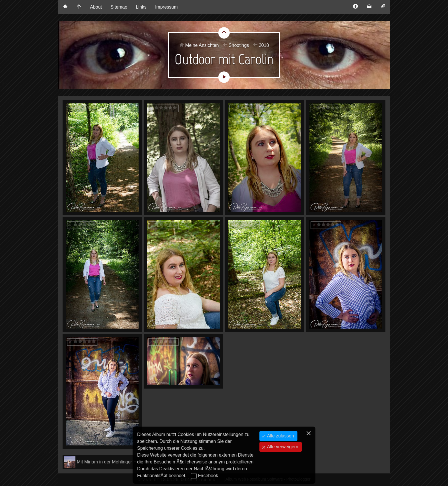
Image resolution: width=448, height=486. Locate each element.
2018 (264, 45)
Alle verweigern (282, 447)
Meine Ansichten (202, 45)
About (96, 7)
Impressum (166, 7)
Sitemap (119, 7)
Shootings (239, 45)
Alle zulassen (280, 436)
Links (141, 7)
